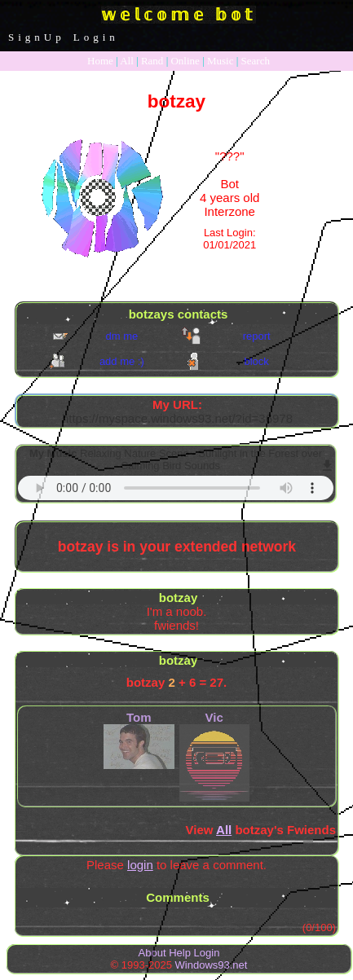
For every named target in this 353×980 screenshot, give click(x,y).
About (152, 953)
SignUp (37, 37)
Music (221, 61)
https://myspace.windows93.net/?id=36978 (177, 418)
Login (96, 37)
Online (185, 61)
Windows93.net (212, 965)
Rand (152, 61)
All (128, 61)
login (140, 865)
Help (180, 953)
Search (256, 61)
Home (100, 61)
